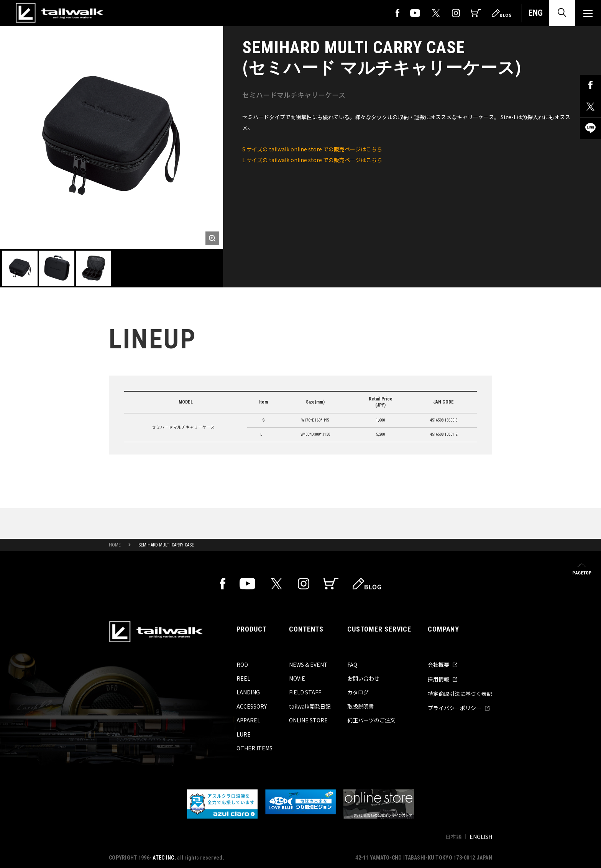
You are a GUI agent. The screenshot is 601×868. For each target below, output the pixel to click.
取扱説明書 (361, 706)
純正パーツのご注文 (371, 720)
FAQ (352, 665)
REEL (243, 678)
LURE (244, 734)
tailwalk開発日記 (310, 706)
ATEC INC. (164, 858)
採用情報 (443, 679)
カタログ (358, 692)
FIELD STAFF (305, 692)
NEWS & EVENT (308, 665)
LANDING (248, 692)
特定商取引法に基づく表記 (460, 694)
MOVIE (297, 678)
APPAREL (248, 720)
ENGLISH (481, 837)
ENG (536, 13)
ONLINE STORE (308, 720)
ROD (242, 665)
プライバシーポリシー (459, 708)
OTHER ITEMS (255, 748)
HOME (115, 545)
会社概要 (443, 665)
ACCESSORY (252, 706)
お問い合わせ (363, 678)
